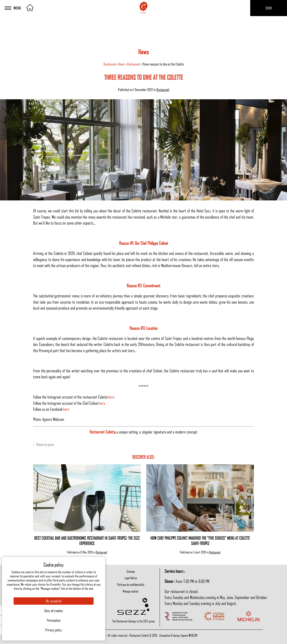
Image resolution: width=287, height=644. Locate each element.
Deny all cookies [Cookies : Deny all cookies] (54, 611)
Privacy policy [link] (54, 630)
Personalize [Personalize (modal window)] (54, 620)
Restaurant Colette (102, 432)
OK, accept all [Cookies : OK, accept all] (54, 601)
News (122, 64)
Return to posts (44, 445)
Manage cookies (131, 591)
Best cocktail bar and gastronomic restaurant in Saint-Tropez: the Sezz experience (87, 541)
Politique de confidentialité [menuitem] (131, 584)
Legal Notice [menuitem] (131, 578)
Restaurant (110, 64)
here (111, 397)
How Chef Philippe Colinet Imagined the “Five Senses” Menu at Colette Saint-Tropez (200, 541)
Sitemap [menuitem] (131, 571)
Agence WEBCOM (189, 635)
